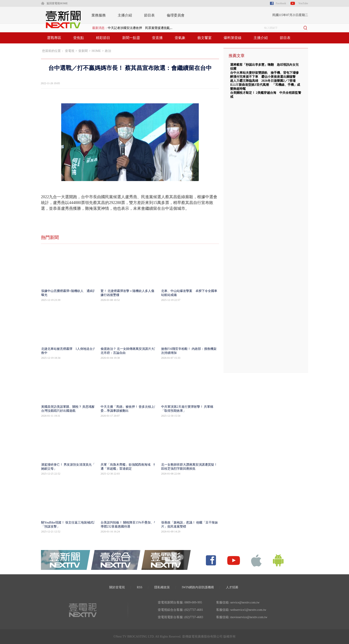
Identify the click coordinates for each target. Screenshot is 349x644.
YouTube (303, 3)
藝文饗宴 (205, 38)
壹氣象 (180, 38)
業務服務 (99, 15)
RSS (140, 587)
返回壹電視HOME (57, 3)
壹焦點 (79, 38)
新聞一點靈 (131, 38)
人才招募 (232, 587)
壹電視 (70, 51)
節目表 (149, 15)
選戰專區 (54, 38)
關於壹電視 (117, 587)
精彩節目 (103, 38)
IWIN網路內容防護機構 (198, 587)
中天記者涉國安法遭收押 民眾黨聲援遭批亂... (140, 28)
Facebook (281, 3)
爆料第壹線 (233, 38)
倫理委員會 (176, 15)
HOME (96, 51)
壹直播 (157, 38)
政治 (108, 51)
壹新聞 (83, 51)
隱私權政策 (162, 587)
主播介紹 (125, 15)
